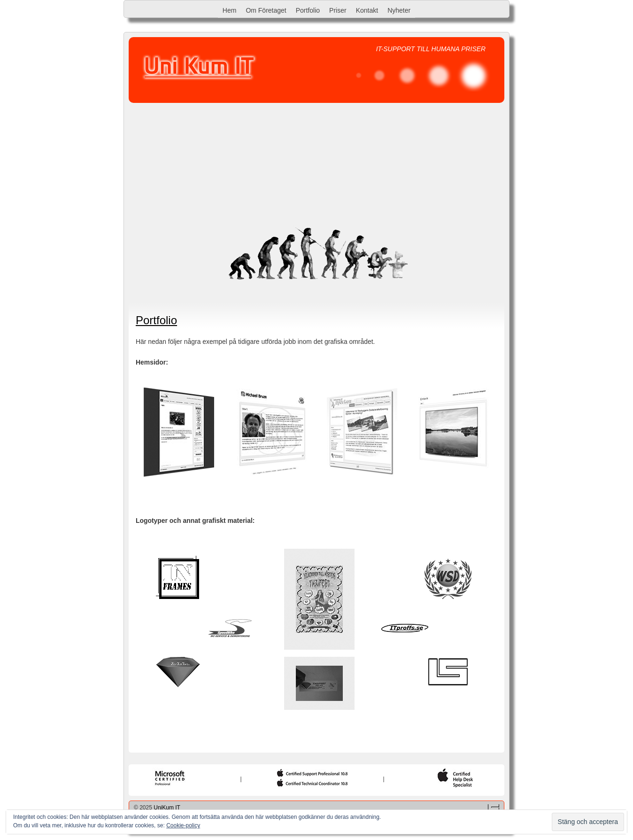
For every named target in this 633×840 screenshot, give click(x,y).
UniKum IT (167, 808)
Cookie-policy (183, 825)
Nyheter (399, 10)
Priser (338, 10)
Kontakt (367, 10)
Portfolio (308, 10)
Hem (230, 10)
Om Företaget (266, 10)
